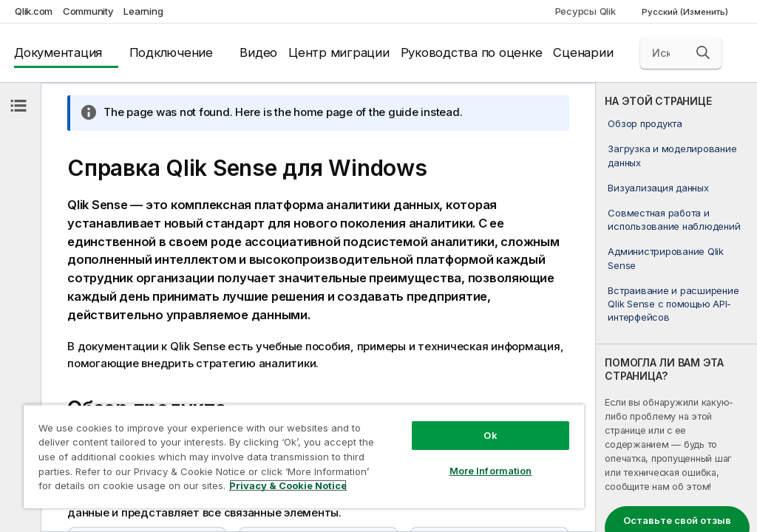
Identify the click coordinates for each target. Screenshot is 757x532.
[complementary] (676, 307)
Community (88, 11)
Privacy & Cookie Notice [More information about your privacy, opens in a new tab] (288, 485)
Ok (490, 435)
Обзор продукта (645, 123)
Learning (143, 11)
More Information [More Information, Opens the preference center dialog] (491, 471)
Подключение (171, 52)
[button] (703, 52)
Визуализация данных (658, 188)
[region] (304, 456)
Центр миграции (339, 52)
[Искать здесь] (681, 53)
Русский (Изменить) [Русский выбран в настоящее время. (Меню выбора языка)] (686, 12)
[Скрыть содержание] (18, 106)
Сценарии (583, 52)
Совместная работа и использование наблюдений (674, 219)
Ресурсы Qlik (585, 11)
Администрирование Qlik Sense (666, 258)
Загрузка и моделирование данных (672, 155)
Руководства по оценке (472, 52)
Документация (58, 52)
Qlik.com (34, 11)
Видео (258, 52)
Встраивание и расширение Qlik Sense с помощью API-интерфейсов (673, 304)
